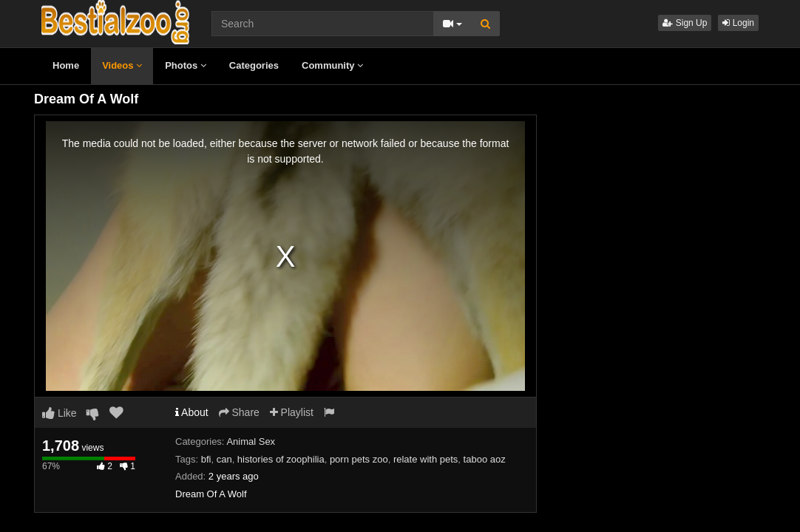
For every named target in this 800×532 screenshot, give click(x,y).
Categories (254, 65)
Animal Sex (251, 441)
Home (66, 65)
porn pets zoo (359, 459)
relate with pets (426, 459)
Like (60, 413)
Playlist (292, 412)
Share (239, 412)
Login (738, 23)
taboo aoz (485, 459)
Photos (186, 65)
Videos (122, 65)
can (224, 459)
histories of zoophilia (281, 459)
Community (332, 65)
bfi (206, 459)
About (192, 412)
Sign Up (685, 23)
